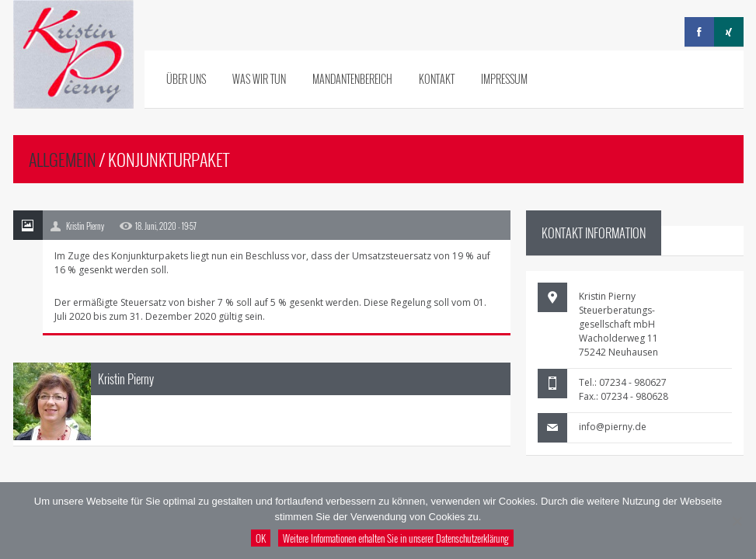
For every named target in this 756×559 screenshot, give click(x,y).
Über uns (186, 79)
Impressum (504, 79)
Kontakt (437, 79)
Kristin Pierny (126, 379)
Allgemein (63, 159)
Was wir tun (259, 79)
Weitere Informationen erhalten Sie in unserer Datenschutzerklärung (396, 538)
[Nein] (737, 521)
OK (261, 538)
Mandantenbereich (352, 79)
